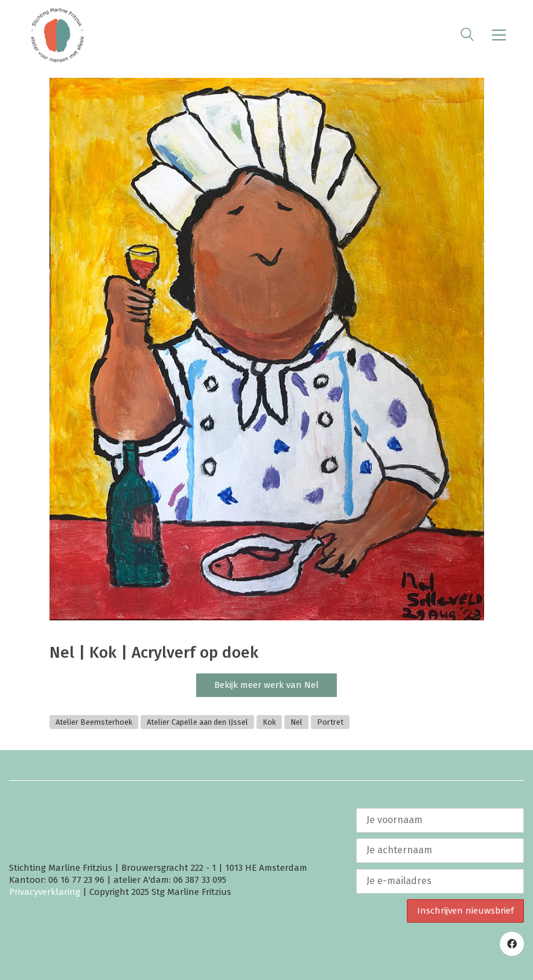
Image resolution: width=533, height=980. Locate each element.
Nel (296, 722)
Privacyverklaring (45, 892)
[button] (499, 35)
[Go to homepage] (57, 35)
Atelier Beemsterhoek (94, 722)
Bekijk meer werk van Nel (266, 685)
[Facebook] (512, 944)
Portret (330, 722)
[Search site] (467, 36)
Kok (269, 722)
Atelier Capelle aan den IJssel (197, 722)
